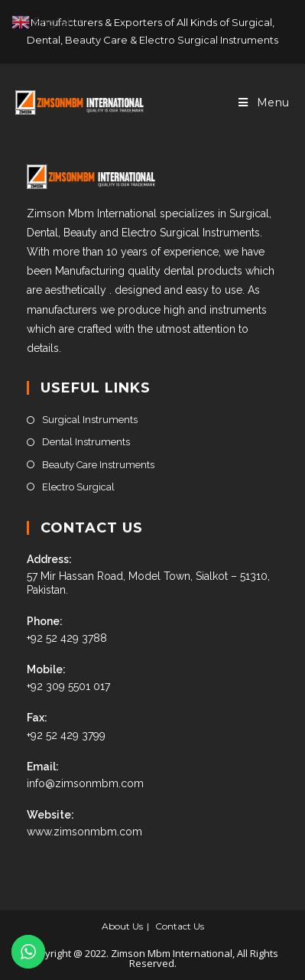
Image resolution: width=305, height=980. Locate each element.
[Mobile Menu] (264, 103)
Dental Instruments (86, 442)
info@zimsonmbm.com (85, 783)
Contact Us (180, 926)
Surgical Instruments (90, 420)
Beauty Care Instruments (98, 465)
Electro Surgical (78, 487)
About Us (122, 926)
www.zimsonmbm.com (84, 832)
